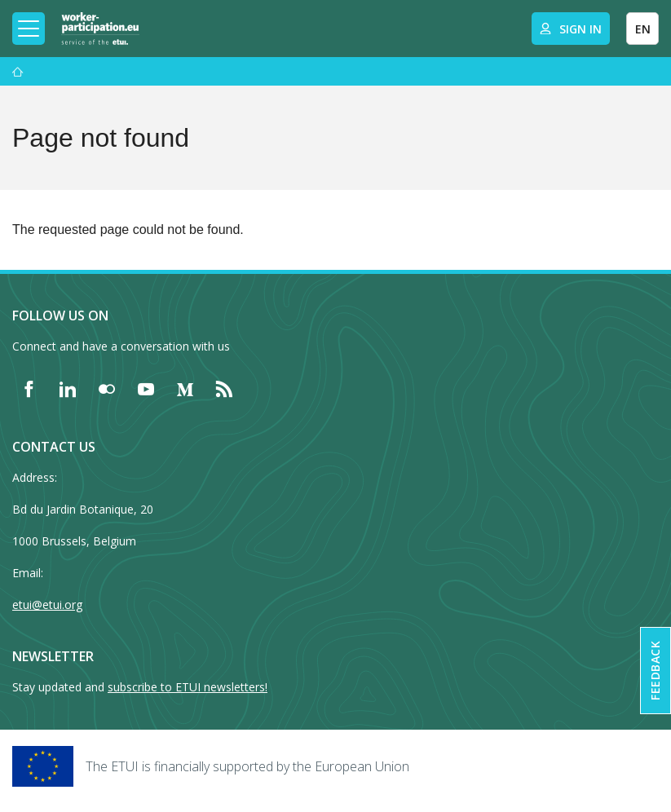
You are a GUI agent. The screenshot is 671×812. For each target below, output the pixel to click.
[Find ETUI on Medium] (185, 389)
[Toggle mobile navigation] (29, 29)
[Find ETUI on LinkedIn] (68, 389)
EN (643, 29)
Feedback (655, 671)
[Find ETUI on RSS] (224, 389)
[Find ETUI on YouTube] (146, 389)
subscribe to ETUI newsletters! (188, 687)
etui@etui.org (47, 605)
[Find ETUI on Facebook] (29, 389)
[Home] (100, 29)
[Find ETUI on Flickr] (107, 389)
